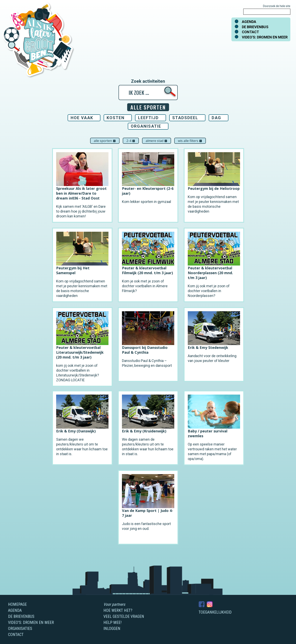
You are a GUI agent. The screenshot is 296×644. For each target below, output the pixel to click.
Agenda (249, 22)
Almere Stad (157, 141)
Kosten (116, 118)
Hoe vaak (82, 118)
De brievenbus (255, 27)
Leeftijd (148, 118)
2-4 (131, 141)
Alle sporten (105, 141)
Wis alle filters (190, 141)
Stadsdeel (185, 118)
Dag (216, 118)
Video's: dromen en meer (265, 37)
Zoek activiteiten (148, 81)
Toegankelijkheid (215, 612)
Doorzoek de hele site (277, 6)
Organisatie (146, 126)
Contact (250, 32)
